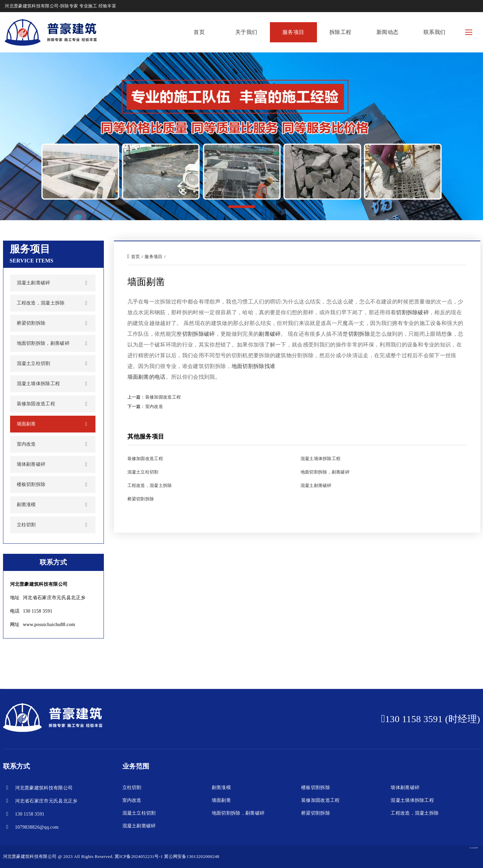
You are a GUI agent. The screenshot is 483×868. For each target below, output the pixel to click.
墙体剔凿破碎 (31, 464)
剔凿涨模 (26, 505)
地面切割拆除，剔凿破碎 (43, 343)
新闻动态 (387, 32)
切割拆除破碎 (412, 312)
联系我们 (434, 32)
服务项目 (293, 32)
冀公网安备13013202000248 (192, 856)
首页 (199, 32)
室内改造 (26, 444)
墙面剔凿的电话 (147, 377)
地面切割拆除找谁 (254, 366)
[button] (242, 207)
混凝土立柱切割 (34, 363)
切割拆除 (359, 334)
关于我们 (246, 32)
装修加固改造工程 (36, 404)
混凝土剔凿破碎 (34, 283)
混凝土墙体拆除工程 (38, 384)
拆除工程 (340, 32)
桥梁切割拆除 (31, 323)
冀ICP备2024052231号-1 (139, 856)
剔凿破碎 (270, 334)
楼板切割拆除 (31, 484)
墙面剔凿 (26, 424)
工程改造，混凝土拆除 (41, 303)
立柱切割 (26, 525)
